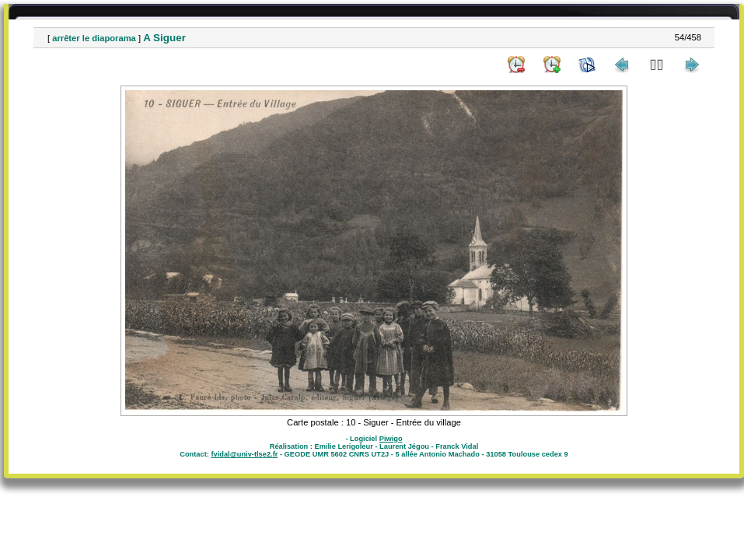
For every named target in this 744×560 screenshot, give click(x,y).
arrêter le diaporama (94, 38)
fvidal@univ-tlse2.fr (244, 454)
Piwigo (391, 439)
